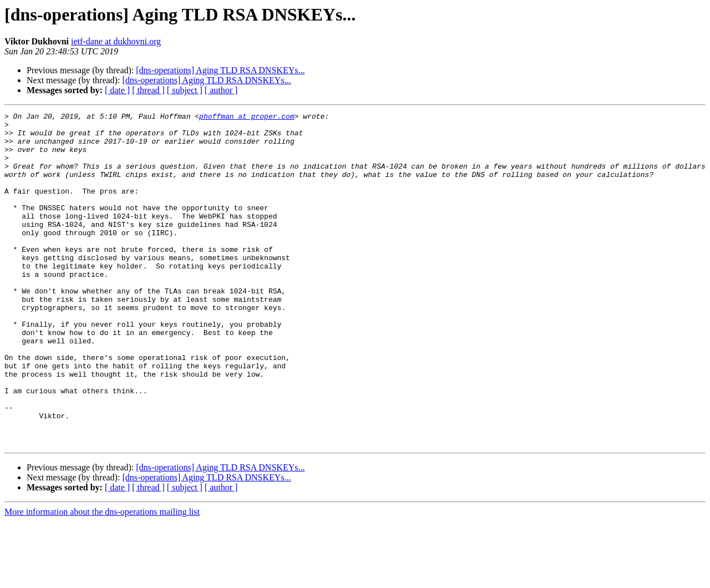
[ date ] (117, 90)
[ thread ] (148, 90)
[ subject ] (185, 90)
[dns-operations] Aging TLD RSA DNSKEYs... (220, 70)
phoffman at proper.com (247, 118)
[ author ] (221, 90)
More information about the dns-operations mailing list (102, 578)
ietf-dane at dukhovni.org (116, 41)
